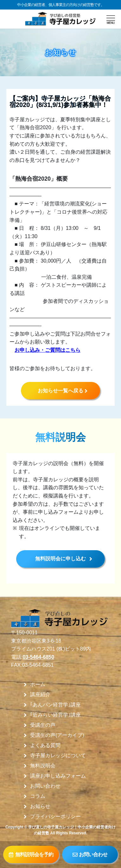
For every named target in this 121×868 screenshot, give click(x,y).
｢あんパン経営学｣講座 (55, 705)
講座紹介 (40, 695)
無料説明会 (43, 766)
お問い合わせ (45, 786)
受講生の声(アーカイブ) (57, 735)
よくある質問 (45, 745)
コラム (38, 796)
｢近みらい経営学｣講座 (55, 715)
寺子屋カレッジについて (58, 756)
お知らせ (40, 806)
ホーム (38, 684)
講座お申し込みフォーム (58, 776)
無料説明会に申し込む (60, 559)
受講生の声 (43, 725)
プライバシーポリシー (55, 817)
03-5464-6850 (38, 657)
